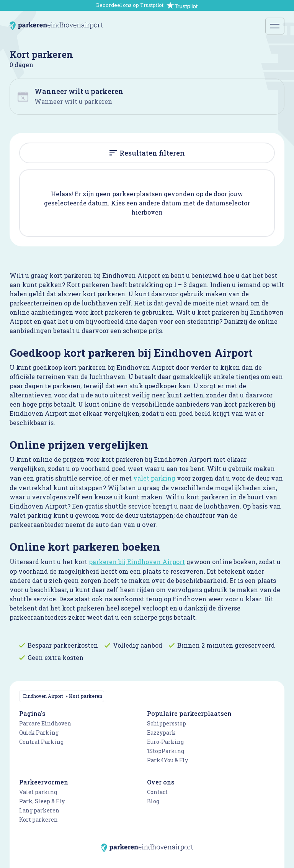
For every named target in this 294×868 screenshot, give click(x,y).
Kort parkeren (38, 820)
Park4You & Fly (167, 760)
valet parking (154, 478)
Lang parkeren (39, 810)
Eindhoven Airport (43, 696)
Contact (157, 792)
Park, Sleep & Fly (42, 801)
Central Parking (41, 742)
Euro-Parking (165, 742)
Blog (153, 801)
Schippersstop (167, 723)
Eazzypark (161, 733)
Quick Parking (39, 733)
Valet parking (38, 792)
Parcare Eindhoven (45, 723)
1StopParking (166, 751)
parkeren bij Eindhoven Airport (137, 562)
